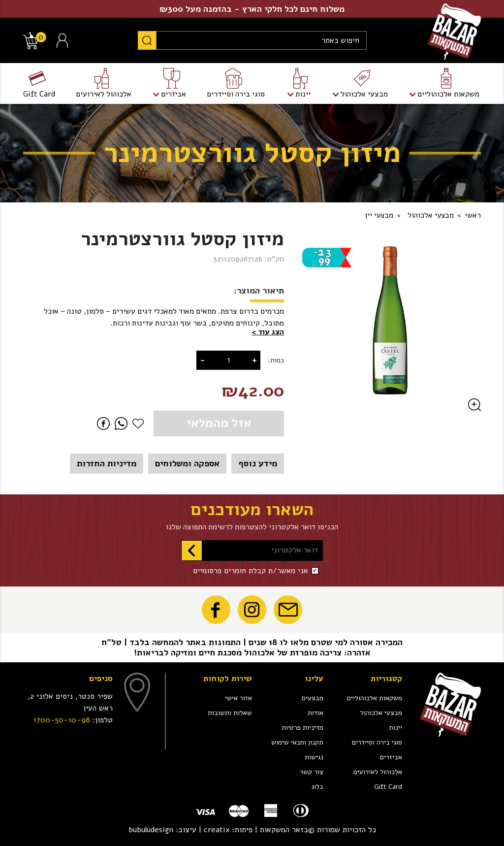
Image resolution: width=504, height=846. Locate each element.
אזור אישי (238, 698)
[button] (268, 332)
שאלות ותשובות (230, 713)
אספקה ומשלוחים (187, 463)
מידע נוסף (258, 463)
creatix (217, 830)
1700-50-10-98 (62, 720)
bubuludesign (151, 830)
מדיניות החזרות (107, 463)
